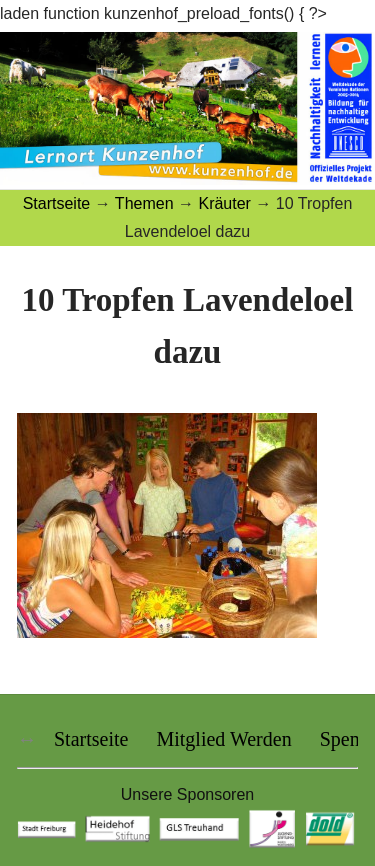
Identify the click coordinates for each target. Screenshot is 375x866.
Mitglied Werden (223, 739)
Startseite (91, 739)
